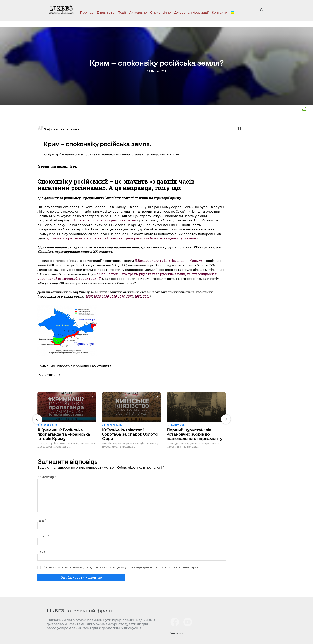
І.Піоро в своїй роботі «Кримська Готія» (103, 220)
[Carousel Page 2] (133, 392)
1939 (105, 296)
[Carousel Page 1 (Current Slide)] (130, 392)
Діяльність (105, 12)
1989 (138, 296)
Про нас (87, 12)
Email (43, 536)
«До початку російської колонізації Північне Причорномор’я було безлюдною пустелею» (121, 238)
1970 (121, 296)
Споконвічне (160, 12)
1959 (113, 296)
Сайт (41, 552)
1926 (97, 296)
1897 (89, 296)
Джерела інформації (191, 12)
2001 (146, 296)
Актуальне (138, 12)
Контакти (220, 12)
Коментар (47, 477)
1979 (130, 296)
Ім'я (42, 520)
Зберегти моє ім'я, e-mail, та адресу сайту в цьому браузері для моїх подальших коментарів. (120, 567)
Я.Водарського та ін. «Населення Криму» (169, 260)
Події (122, 12)
